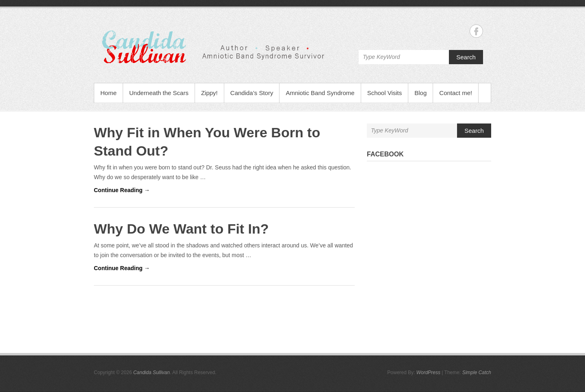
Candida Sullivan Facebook (476, 31)
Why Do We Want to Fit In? (181, 229)
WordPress (428, 373)
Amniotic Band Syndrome (320, 93)
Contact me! (456, 93)
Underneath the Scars (159, 93)
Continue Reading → (122, 190)
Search (466, 57)
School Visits (385, 93)
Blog (420, 93)
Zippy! (209, 93)
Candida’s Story (252, 93)
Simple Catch (477, 373)
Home (108, 93)
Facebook (385, 154)
